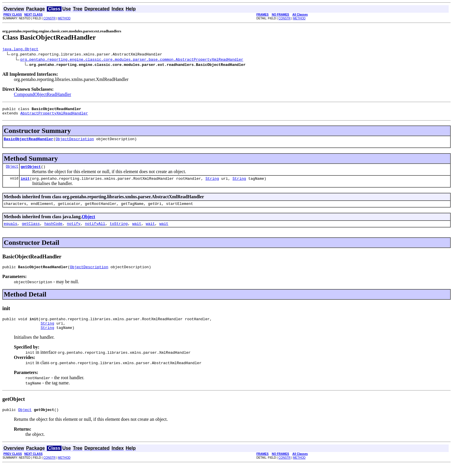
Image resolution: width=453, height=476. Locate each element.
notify (74, 230)
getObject (31, 171)
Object (12, 171)
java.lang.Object (20, 50)
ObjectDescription (75, 142)
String (212, 184)
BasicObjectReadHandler (29, 142)
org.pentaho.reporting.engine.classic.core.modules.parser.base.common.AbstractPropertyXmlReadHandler (132, 60)
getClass (31, 230)
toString (119, 230)
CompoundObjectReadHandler (42, 95)
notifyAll (95, 230)
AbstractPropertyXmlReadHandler (54, 116)
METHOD (64, 18)
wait (137, 230)
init (25, 184)
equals (11, 230)
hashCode (53, 230)
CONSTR (49, 18)
